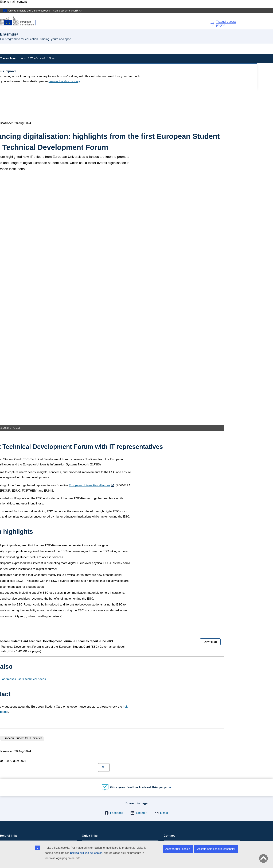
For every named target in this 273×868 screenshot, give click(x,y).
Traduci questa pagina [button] (226, 23)
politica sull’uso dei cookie (86, 853)
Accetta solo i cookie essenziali (216, 849)
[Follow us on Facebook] (11, 790)
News (52, 58)
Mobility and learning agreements (105, 607)
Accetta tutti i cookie (178, 849)
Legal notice (15, 836)
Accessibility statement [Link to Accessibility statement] (22, 668)
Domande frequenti (15, 618)
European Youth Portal (99, 613)
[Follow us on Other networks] (11, 807)
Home (23, 58)
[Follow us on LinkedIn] (11, 773)
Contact (12, 815)
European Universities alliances (89, 248)
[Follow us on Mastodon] (11, 765)
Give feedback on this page (19, 624)
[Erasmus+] (20, 21)
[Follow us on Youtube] (11, 798)
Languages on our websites (25, 825)
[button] (212, 24)
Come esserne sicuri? (67, 11)
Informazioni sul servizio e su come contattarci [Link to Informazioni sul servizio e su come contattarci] (37, 691)
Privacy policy (16, 832)
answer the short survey (64, 81)
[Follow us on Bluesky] (11, 782)
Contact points (176, 607)
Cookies (12, 829)
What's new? (38, 58)
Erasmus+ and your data (18, 613)
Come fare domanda (16, 607)
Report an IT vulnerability (23, 822)
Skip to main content (13, 2)
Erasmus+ (15, 648)
